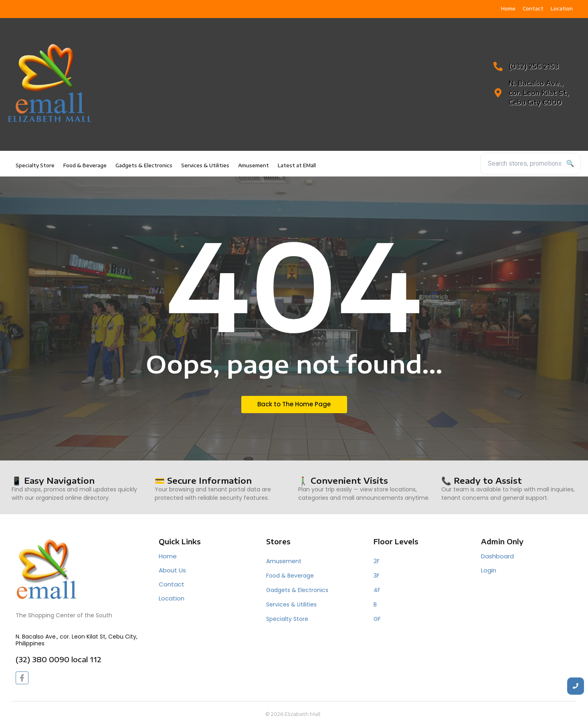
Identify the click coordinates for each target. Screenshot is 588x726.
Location (172, 598)
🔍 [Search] (570, 163)
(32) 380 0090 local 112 (59, 659)
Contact (172, 584)
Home (168, 556)
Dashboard (497, 556)
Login (489, 570)
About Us (172, 570)
